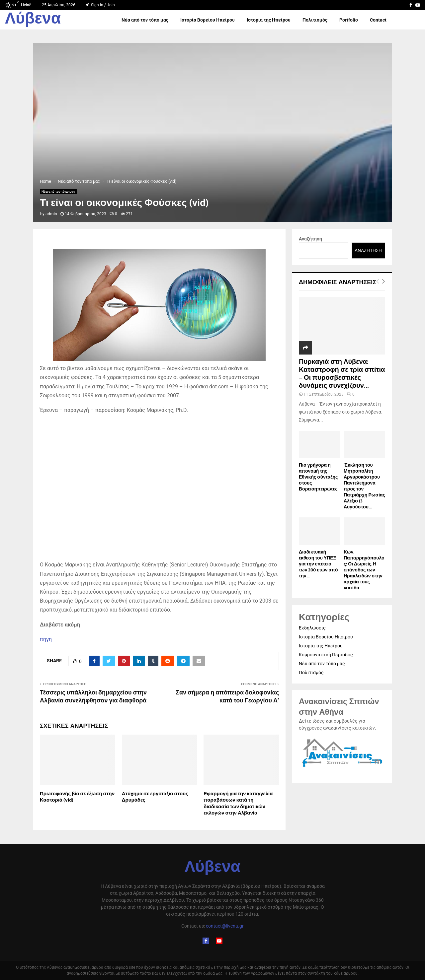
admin (51, 214)
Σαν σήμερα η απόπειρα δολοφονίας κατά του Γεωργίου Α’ (227, 697)
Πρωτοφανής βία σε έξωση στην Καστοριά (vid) (77, 797)
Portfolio (349, 20)
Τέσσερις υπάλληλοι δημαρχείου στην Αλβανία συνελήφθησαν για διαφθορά (93, 697)
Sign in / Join (100, 5)
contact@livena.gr (225, 926)
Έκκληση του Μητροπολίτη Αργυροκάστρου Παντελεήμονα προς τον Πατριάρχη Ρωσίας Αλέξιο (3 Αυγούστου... (364, 486)
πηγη (46, 639)
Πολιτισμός (315, 20)
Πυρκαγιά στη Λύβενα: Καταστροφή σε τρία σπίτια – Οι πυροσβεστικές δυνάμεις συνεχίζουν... (342, 374)
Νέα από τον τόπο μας (145, 20)
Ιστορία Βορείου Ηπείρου (208, 20)
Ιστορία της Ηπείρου (269, 20)
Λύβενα (33, 20)
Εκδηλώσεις (312, 628)
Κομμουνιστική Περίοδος (326, 655)
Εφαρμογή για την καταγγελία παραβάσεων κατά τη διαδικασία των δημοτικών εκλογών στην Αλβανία (238, 804)
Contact (378, 20)
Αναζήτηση (310, 239)
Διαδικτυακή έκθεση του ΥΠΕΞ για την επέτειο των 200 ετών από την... (318, 564)
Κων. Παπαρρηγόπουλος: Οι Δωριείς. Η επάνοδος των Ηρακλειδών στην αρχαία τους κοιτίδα (364, 570)
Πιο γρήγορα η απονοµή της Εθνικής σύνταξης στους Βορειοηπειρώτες (318, 477)
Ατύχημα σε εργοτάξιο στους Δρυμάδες (155, 797)
